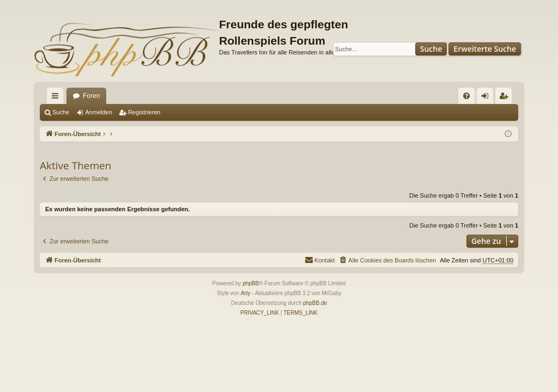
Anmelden (99, 112)
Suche (431, 49)
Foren (91, 96)
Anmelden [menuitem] (487, 98)
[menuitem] (466, 96)
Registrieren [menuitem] (506, 98)
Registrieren (144, 112)
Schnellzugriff (57, 98)
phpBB (251, 283)
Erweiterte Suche (485, 49)
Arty (246, 293)
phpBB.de (315, 303)
